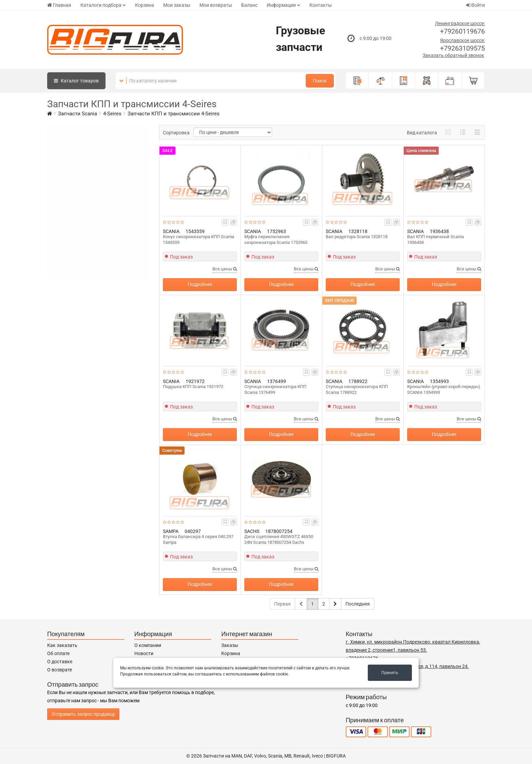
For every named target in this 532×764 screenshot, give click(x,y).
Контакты (321, 5)
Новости (144, 653)
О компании (148, 645)
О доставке (60, 662)
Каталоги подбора (101, 5)
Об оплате (58, 653)
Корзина (145, 5)
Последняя (358, 604)
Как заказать (62, 645)
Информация (281, 5)
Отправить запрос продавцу (83, 714)
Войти (476, 5)
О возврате (60, 670)
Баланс (249, 5)
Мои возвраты (216, 5)
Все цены (225, 269)
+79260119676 (462, 31)
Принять (390, 673)
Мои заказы (177, 5)
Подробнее (200, 284)
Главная (59, 5)
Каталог (76, 81)
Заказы (230, 645)
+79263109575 (462, 48)
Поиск (320, 81)
